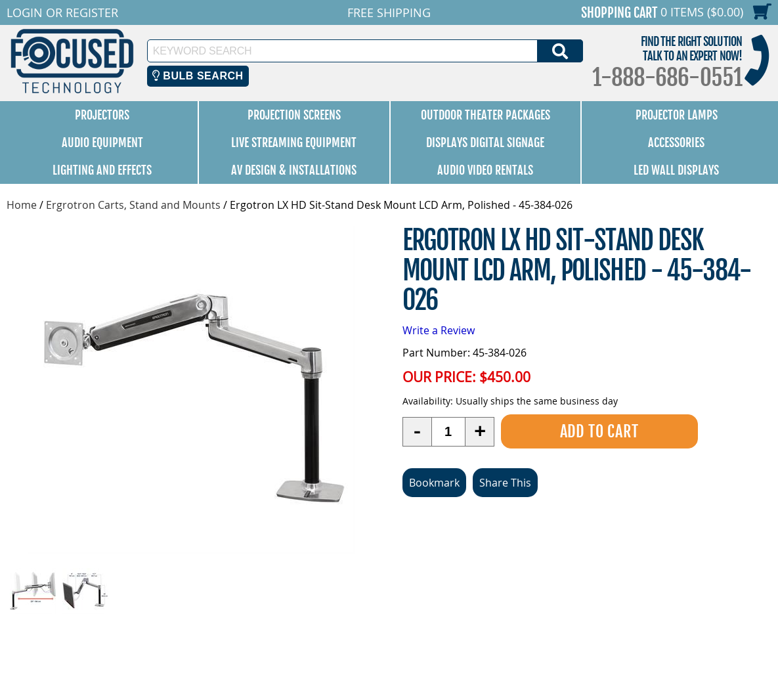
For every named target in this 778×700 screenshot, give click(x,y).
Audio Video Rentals (485, 170)
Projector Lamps (677, 115)
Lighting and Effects (102, 170)
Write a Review (439, 330)
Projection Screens (294, 115)
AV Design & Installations (294, 170)
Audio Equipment (102, 142)
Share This (505, 483)
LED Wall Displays (676, 170)
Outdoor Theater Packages (486, 115)
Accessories (676, 142)
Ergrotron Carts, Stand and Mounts (133, 205)
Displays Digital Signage (485, 142)
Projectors (102, 115)
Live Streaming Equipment (294, 142)
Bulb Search (198, 76)
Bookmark (434, 483)
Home (22, 205)
